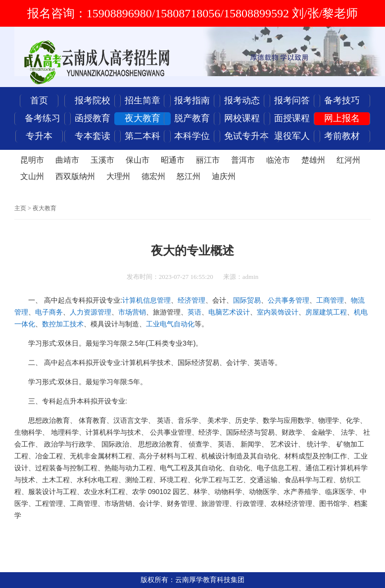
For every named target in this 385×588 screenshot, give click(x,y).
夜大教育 (143, 118)
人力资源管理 (91, 312)
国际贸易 (247, 300)
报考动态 (242, 100)
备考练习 (43, 118)
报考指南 (192, 100)
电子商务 (49, 312)
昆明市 (32, 160)
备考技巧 (342, 100)
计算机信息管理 (146, 300)
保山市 (138, 160)
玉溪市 (102, 160)
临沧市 (278, 160)
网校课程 (242, 118)
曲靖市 (67, 160)
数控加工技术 (63, 324)
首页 (39, 100)
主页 (20, 208)
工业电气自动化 (170, 324)
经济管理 (192, 300)
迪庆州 (224, 176)
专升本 (39, 136)
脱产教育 (192, 118)
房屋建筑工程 (326, 312)
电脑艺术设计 (229, 312)
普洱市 (243, 160)
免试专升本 (246, 136)
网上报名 (342, 118)
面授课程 (292, 118)
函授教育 (93, 118)
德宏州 (153, 176)
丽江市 (208, 160)
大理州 (118, 176)
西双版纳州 (75, 176)
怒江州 (189, 176)
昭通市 (173, 160)
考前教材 (342, 136)
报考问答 (292, 100)
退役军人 (292, 136)
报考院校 (93, 100)
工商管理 (330, 300)
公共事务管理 (289, 300)
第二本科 (143, 136)
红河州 (348, 160)
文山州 (32, 176)
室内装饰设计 (278, 312)
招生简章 (143, 100)
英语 (194, 312)
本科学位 (192, 136)
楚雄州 (313, 160)
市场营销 (132, 312)
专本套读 (93, 136)
